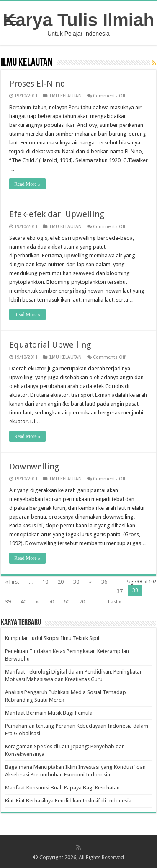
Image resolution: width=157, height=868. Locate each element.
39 (8, 602)
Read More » (27, 184)
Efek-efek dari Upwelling (57, 214)
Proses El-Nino (37, 84)
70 (82, 602)
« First (12, 582)
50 (51, 602)
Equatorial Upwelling (50, 345)
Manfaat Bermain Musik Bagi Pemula (49, 713)
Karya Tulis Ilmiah (79, 20)
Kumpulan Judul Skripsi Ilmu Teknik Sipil (52, 638)
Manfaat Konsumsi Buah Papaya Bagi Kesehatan (62, 788)
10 (45, 582)
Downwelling (34, 467)
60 (67, 602)
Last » (115, 602)
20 (61, 582)
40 (23, 602)
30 (76, 582)
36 (104, 582)
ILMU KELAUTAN (65, 96)
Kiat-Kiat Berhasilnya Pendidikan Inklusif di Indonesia (68, 801)
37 (120, 591)
